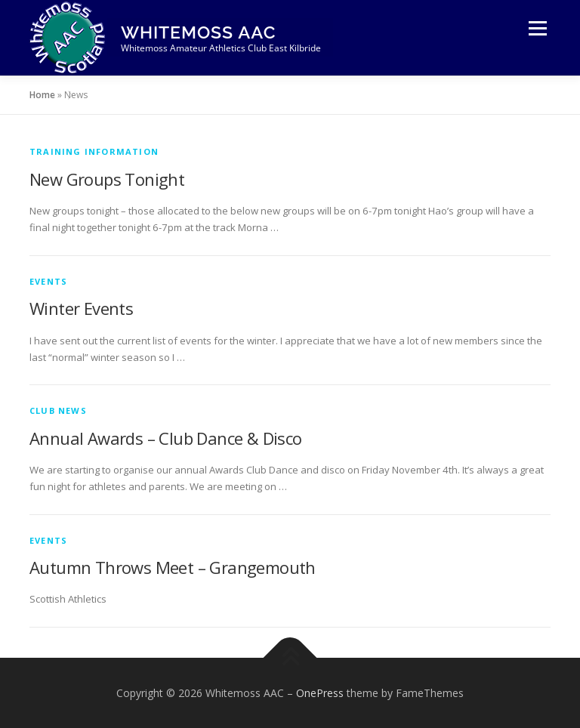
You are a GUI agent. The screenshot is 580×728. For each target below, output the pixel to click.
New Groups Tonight (107, 179)
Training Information (94, 151)
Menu (537, 28)
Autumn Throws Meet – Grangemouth (173, 567)
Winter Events (81, 308)
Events (48, 281)
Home (42, 95)
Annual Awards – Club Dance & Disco (166, 438)
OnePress (320, 693)
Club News (58, 410)
